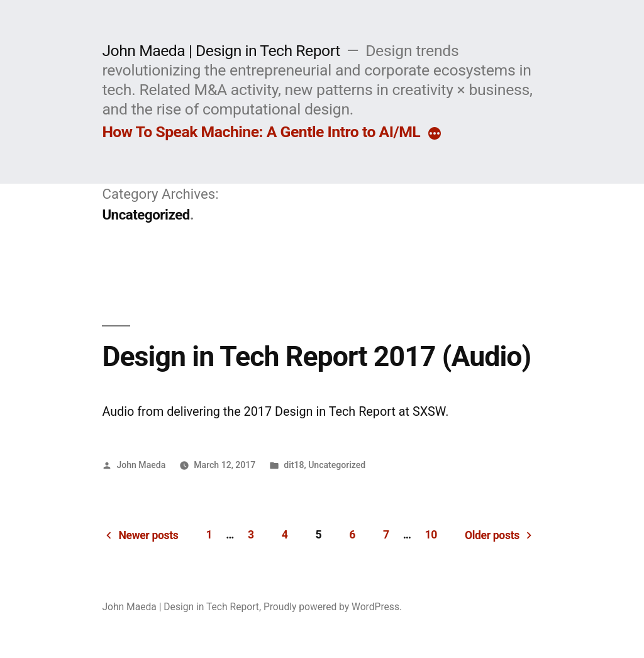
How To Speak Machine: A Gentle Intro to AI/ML (261, 132)
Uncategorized (337, 465)
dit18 (294, 465)
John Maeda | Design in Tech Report (221, 51)
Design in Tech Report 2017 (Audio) (316, 357)
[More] (435, 135)
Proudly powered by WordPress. (333, 607)
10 (430, 535)
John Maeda (141, 465)
